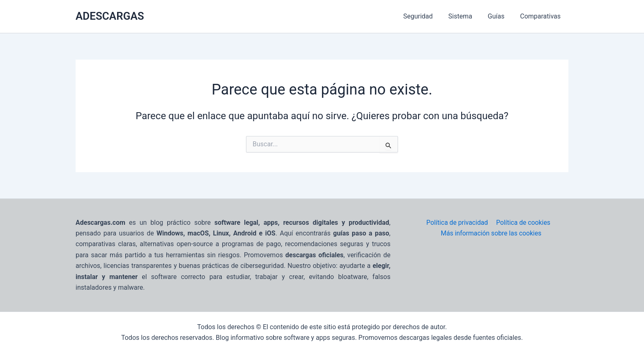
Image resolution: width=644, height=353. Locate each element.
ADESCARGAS (110, 16)
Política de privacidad (457, 223)
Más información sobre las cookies (491, 233)
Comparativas (542, 16)
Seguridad (427, 16)
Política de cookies (522, 223)
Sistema (466, 16)
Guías (500, 16)
